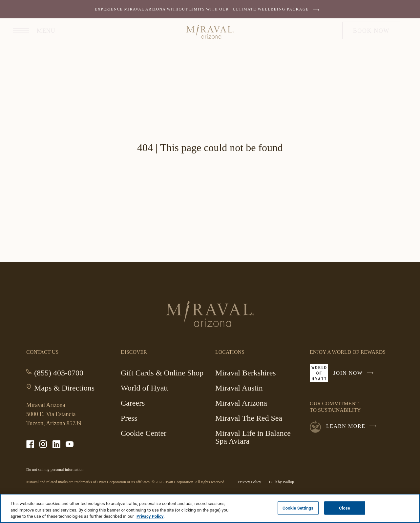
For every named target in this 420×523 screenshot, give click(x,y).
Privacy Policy (249, 482)
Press (129, 418)
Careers (133, 403)
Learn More (353, 426)
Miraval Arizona (241, 404)
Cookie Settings (298, 508)
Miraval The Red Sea (249, 418)
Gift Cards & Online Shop (162, 374)
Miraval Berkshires (246, 374)
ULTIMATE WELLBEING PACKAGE (278, 9)
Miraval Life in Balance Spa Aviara (253, 437)
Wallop (288, 482)
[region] (210, 508)
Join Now (355, 376)
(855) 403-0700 (59, 373)
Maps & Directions (64, 388)
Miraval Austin (239, 388)
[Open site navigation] (31, 30)
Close (345, 508)
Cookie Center (144, 433)
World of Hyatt (145, 388)
